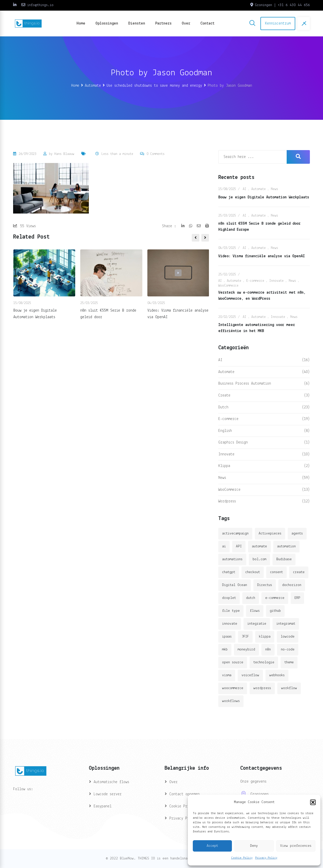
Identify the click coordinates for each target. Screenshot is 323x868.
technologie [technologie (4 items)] (264, 662)
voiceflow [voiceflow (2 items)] (250, 675)
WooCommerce (228, 286)
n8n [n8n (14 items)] (268, 650)
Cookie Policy (242, 858)
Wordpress (227, 501)
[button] (313, 802)
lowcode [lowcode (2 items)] (288, 637)
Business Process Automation (245, 384)
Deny (254, 846)
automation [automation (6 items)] (286, 546)
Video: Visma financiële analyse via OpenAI (262, 256)
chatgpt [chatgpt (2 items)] (229, 572)
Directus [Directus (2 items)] (265, 585)
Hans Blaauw (64, 154)
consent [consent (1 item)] (276, 572)
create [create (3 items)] (299, 572)
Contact (207, 24)
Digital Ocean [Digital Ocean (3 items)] (235, 585)
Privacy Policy (266, 858)
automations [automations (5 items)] (232, 559)
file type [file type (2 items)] (231, 611)
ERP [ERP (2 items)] (297, 598)
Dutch (223, 407)
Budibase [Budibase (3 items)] (284, 559)
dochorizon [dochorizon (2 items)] (292, 585)
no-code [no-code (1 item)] (288, 650)
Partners (163, 24)
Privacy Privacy (184, 818)
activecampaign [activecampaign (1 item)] (235, 534)
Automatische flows (111, 782)
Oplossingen (107, 24)
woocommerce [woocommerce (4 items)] (233, 688)
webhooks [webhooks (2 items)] (277, 675)
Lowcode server (108, 794)
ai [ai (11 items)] (224, 546)
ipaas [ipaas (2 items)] (227, 637)
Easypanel (103, 806)
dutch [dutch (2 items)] (251, 598)
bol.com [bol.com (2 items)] (259, 559)
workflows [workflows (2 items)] (231, 701)
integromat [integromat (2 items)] (286, 624)
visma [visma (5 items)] (227, 675)
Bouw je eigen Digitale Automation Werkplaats (264, 197)
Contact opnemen (184, 794)
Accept (212, 846)
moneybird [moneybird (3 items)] (246, 650)
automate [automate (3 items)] (259, 546)
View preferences (296, 846)
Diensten (137, 24)
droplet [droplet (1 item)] (229, 598)
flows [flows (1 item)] (255, 611)
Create (224, 395)
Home (81, 24)
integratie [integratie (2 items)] (257, 624)
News (274, 189)
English (225, 431)
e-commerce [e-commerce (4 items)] (275, 598)
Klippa (224, 466)
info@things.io (40, 5)
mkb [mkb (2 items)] (225, 650)
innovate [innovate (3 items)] (230, 624)
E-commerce (255, 281)
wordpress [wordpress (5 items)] (262, 688)
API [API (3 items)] (239, 546)
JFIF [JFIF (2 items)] (245, 637)
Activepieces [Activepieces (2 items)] (270, 534)
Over (186, 24)
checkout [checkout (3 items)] (253, 572)
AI (245, 189)
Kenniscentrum (278, 24)
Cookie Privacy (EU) (188, 806)
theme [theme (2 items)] (289, 662)
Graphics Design (233, 442)
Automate (259, 189)
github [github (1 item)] (275, 611)
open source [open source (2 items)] (233, 662)
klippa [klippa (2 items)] (265, 637)
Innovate (276, 281)
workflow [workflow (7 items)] (289, 688)
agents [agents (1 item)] (297, 534)
